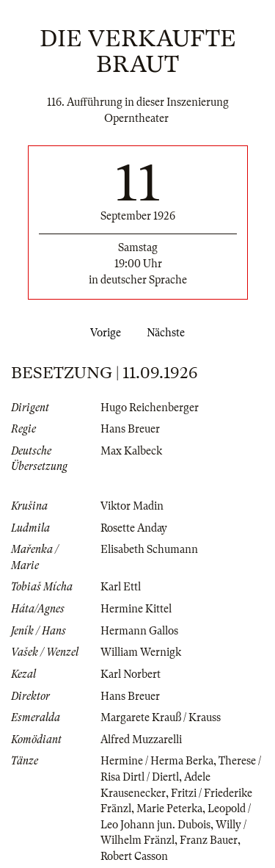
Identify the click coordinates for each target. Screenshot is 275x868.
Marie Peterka (169, 809)
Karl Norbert (131, 674)
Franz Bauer (209, 840)
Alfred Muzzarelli (141, 739)
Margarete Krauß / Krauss (161, 717)
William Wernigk (141, 652)
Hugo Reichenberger (150, 408)
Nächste (169, 333)
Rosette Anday (134, 528)
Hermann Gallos (139, 631)
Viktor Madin (132, 506)
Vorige (103, 333)
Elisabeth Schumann (149, 549)
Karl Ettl (121, 587)
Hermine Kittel (136, 609)
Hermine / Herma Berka (157, 761)
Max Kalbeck (131, 451)
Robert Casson (134, 856)
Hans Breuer (130, 429)
